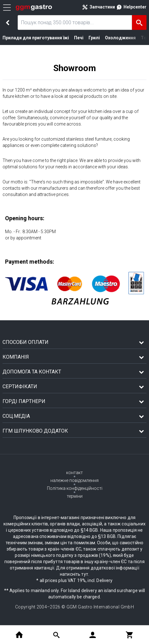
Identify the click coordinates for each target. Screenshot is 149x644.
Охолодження (113, 38)
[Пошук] (139, 22)
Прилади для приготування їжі (33, 38)
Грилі (89, 38)
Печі (74, 38)
